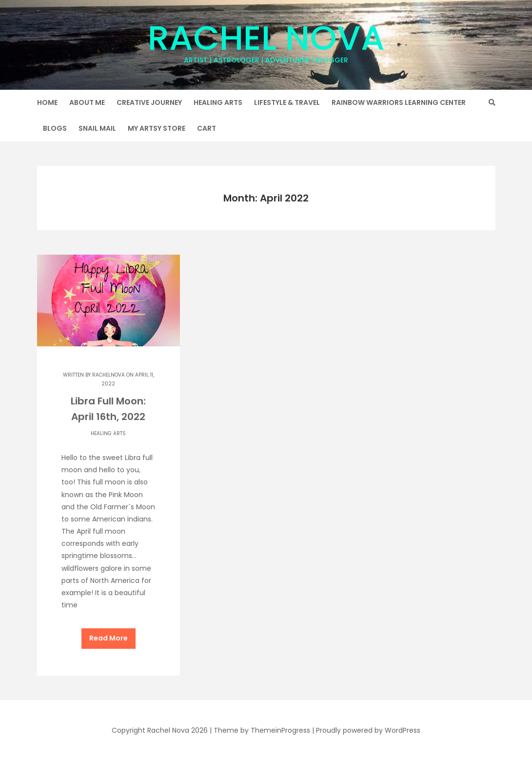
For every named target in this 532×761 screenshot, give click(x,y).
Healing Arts (218, 102)
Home (47, 102)
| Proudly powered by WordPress (366, 730)
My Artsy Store (157, 128)
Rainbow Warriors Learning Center (399, 102)
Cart (207, 128)
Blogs (55, 128)
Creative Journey (149, 102)
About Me (87, 102)
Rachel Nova (266, 40)
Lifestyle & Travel (287, 102)
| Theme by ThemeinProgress (260, 730)
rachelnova (108, 375)
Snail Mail (97, 128)
